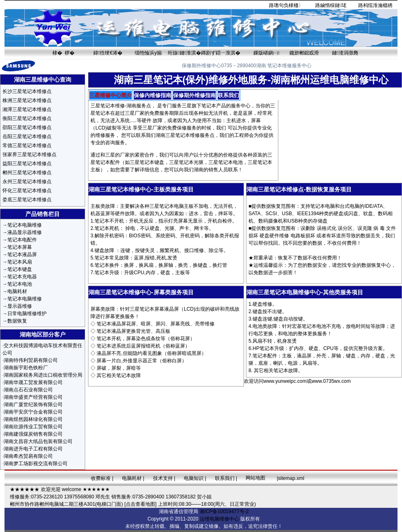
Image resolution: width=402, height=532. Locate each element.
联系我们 (225, 478)
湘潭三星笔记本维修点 (27, 109)
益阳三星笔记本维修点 (27, 164)
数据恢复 (17, 321)
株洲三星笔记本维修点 (27, 100)
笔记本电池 (20, 284)
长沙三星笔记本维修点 (27, 91)
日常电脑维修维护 (27, 314)
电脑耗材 (17, 291)
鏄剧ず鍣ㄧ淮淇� (221, 53)
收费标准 (101, 478)
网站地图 (255, 478)
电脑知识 (194, 478)
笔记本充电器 (22, 277)
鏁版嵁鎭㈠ (266, 53)
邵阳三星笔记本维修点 (27, 127)
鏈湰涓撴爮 (345, 53)
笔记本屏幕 (20, 247)
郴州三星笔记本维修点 (27, 173)
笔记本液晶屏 (22, 255)
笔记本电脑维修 (25, 225)
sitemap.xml (291, 478)
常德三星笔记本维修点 (27, 146)
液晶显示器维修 (25, 232)
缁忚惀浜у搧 (148, 53)
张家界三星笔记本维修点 (29, 155)
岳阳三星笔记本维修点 (27, 136)
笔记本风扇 (20, 262)
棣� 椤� (64, 53)
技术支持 (163, 478)
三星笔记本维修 (108, 106)
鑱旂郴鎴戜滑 (304, 53)
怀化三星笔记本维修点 (27, 191)
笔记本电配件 (22, 240)
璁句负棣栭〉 (289, 5)
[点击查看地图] (141, 504)
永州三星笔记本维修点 (27, 182)
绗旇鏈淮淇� (184, 53)
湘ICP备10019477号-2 (224, 512)
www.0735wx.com (331, 381)
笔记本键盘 (20, 269)
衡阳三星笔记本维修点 (27, 118)
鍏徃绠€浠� (108, 53)
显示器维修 (20, 306)
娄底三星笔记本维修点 (27, 200)
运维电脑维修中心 (219, 519)
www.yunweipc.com (285, 381)
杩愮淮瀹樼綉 (378, 5)
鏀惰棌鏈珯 (333, 5)
